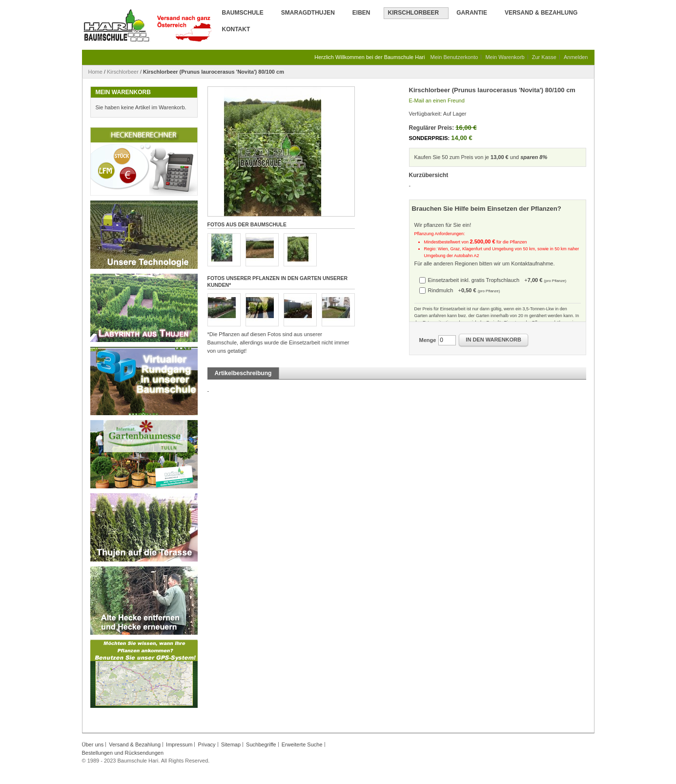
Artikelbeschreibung (243, 373)
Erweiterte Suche (302, 744)
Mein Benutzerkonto (454, 57)
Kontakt (236, 29)
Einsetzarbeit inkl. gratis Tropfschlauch (497, 280)
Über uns (93, 744)
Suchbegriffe (261, 744)
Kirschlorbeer (123, 72)
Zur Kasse (544, 57)
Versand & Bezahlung (541, 13)
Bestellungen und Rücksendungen (123, 753)
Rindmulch (464, 290)
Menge (428, 340)
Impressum (179, 744)
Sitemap (231, 744)
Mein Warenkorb (505, 57)
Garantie (472, 13)
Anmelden (576, 57)
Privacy (207, 744)
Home (95, 72)
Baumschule (243, 13)
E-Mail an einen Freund (437, 101)
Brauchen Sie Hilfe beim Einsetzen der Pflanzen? (487, 209)
